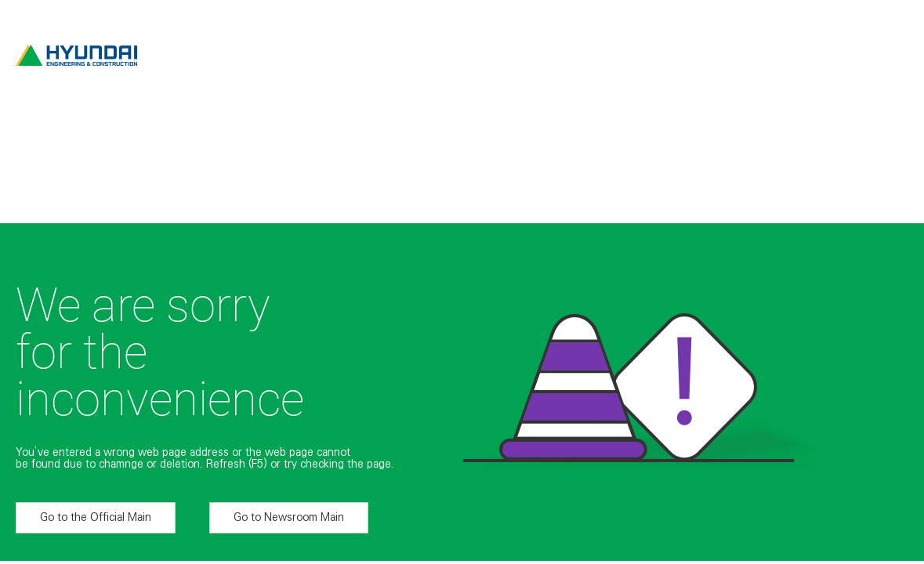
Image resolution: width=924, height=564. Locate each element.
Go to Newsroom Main (289, 517)
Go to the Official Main (96, 517)
